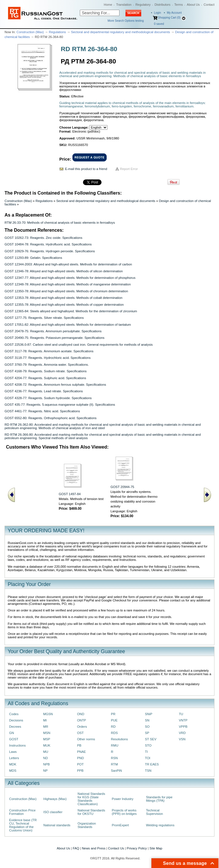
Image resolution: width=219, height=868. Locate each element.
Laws (13, 752)
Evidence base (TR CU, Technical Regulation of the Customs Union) (23, 825)
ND (45, 758)
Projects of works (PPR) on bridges (124, 812)
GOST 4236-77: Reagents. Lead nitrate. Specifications (44, 391)
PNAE (81, 752)
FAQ (76, 848)
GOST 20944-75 (122, 487)
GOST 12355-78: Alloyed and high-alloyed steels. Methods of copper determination (64, 305)
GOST (14, 739)
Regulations (57, 32)
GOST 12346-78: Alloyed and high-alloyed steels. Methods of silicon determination (64, 271)
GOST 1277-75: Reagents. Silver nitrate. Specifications (44, 318)
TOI (148, 758)
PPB (80, 771)
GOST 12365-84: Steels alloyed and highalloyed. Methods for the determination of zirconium (71, 311)
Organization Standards (87, 825)
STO (148, 745)
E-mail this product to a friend (86, 169)
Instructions (17, 745)
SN (147, 720)
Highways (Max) (55, 799)
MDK (13, 764)
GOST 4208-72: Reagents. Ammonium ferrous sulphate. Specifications (55, 385)
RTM (114, 764)
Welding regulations (160, 825)
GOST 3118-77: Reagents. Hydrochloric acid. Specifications (48, 358)
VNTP (183, 720)
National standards (57, 825)
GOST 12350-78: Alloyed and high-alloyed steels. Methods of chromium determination (66, 291)
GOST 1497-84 (70, 494)
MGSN (48, 714)
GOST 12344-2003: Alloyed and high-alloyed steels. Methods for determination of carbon (68, 264)
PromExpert (120, 825)
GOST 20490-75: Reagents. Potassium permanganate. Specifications (54, 338)
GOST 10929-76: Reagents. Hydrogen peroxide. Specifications (50, 251)
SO (147, 727)
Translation (124, 5)
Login (157, 13)
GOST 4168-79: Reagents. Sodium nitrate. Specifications (46, 371)
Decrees (15, 727)
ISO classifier (53, 812)
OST (80, 733)
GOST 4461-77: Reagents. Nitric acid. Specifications (42, 411)
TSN (148, 771)
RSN (114, 758)
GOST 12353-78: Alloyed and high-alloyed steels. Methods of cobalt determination (63, 298)
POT (80, 764)
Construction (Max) (30, 32)
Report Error (129, 169)
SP (147, 733)
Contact (209, 5)
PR (113, 714)
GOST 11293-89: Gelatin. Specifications (33, 258)
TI (146, 752)
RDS (114, 733)
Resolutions (119, 739)
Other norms (86, 739)
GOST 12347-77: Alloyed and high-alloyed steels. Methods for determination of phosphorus (70, 278)
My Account (174, 13)
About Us (193, 5)
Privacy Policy (137, 848)
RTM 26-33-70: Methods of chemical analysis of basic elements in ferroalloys (60, 223)
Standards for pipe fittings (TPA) (159, 799)
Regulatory (143, 5)
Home (108, 5)
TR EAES (152, 764)
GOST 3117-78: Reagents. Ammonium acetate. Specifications (49, 351)
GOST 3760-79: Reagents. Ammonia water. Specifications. (47, 365)
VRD (182, 733)
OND (81, 714)
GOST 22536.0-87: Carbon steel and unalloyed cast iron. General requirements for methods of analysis (79, 345)
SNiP (149, 714)
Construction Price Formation (22, 812)
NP (45, 771)
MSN (47, 733)
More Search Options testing (126, 21)
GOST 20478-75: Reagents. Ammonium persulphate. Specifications (53, 331)
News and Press (94, 848)
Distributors (163, 5)
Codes (14, 714)
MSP (47, 739)
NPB (46, 764)
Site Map (156, 848)
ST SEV (151, 739)
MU (46, 752)
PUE (114, 720)
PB (79, 745)
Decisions (16, 720)
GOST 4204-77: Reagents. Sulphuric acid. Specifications (45, 378)
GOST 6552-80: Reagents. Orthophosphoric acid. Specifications (50, 418)
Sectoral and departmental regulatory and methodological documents (120, 32)
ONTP (82, 720)
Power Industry (123, 799)
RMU (115, 745)
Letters (14, 758)
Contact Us (116, 848)
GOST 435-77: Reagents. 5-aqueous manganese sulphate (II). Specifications (60, 405)
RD (113, 727)
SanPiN (116, 771)
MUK (47, 745)
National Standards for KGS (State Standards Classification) (91, 799)
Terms (179, 5)
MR (46, 727)
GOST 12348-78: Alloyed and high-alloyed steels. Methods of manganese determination (68, 284)
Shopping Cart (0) (169, 18)
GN (12, 733)
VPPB (183, 727)
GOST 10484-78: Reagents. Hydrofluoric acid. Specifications (48, 244)
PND (80, 758)
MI (45, 720)
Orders (82, 727)
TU (181, 714)
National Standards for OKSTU (91, 812)
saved (159, 24)
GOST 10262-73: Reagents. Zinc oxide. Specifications (43, 238)
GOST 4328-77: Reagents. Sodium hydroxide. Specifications (48, 398)
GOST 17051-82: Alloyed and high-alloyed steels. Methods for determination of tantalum (68, 325)
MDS (13, 771)
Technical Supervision (154, 812)
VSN (182, 739)
